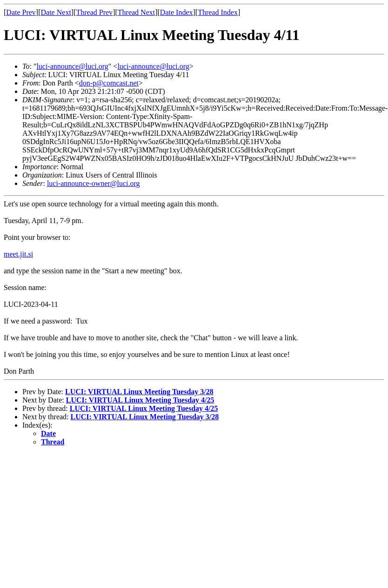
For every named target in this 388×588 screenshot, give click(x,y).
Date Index (177, 12)
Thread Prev (94, 12)
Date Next (56, 12)
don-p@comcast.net (109, 83)
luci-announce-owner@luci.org (94, 183)
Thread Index (218, 12)
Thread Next (136, 12)
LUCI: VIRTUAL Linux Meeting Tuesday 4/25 (140, 400)
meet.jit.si (18, 254)
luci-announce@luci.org (72, 66)
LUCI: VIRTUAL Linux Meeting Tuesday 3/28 (139, 392)
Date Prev (21, 12)
